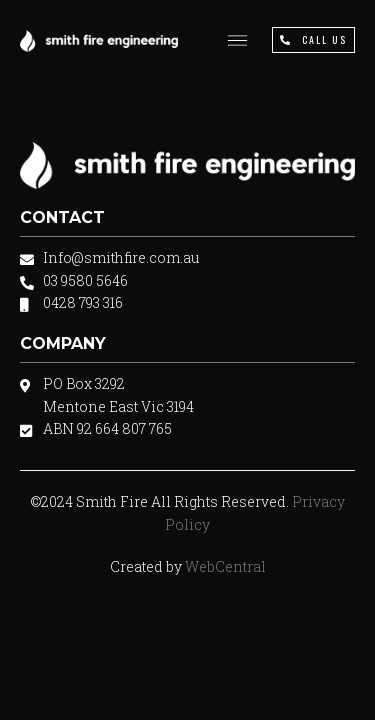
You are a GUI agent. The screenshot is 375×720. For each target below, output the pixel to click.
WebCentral (225, 566)
